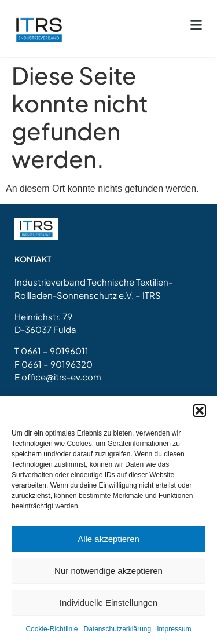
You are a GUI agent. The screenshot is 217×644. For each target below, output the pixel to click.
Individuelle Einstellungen (108, 603)
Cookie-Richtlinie (52, 629)
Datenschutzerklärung (117, 629)
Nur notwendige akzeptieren (108, 571)
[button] (200, 411)
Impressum (174, 629)
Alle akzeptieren (108, 539)
